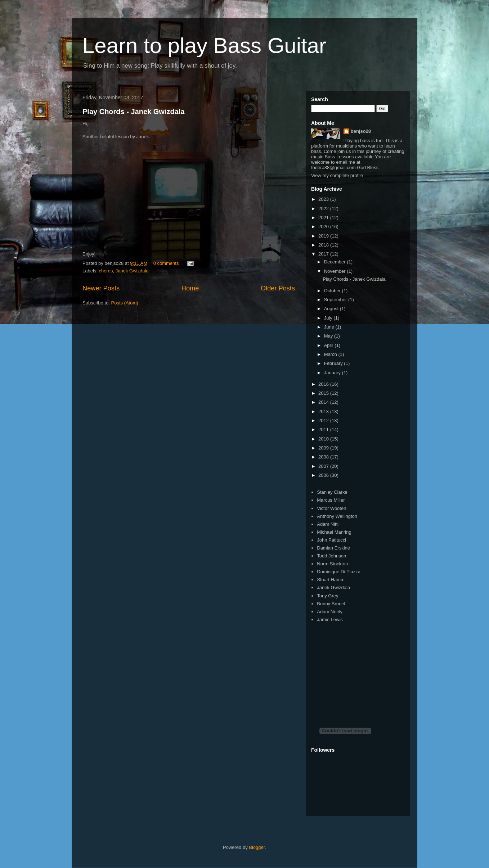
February (334, 363)
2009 (324, 448)
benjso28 (361, 131)
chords (106, 271)
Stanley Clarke (332, 492)
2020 (324, 227)
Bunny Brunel (331, 604)
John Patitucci (331, 540)
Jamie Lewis (330, 620)
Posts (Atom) (125, 303)
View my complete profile (337, 175)
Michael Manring (334, 532)
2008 (324, 457)
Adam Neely (330, 612)
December (336, 262)
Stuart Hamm (331, 580)
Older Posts (278, 288)
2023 (324, 199)
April (329, 345)
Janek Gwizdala (132, 271)
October (333, 291)
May (329, 336)
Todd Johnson (331, 556)
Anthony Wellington (337, 516)
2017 (324, 254)
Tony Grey (328, 596)
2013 (324, 412)
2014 (324, 402)
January (333, 373)
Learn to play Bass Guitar (204, 46)
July (329, 318)
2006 (324, 475)
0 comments (166, 263)
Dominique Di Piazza (339, 572)
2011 (324, 430)
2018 (324, 245)
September (336, 300)
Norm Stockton (332, 564)
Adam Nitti (328, 524)
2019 (324, 236)
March (331, 354)
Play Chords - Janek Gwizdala (133, 112)
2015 (324, 393)
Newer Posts (101, 288)
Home (190, 288)
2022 (324, 209)
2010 (324, 439)
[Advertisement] (365, 669)
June (330, 327)
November (336, 271)
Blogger (257, 847)
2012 (324, 421)
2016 (324, 384)
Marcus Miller (331, 500)
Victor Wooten (331, 508)
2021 (324, 218)
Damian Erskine (333, 548)
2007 (324, 466)
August (332, 309)
